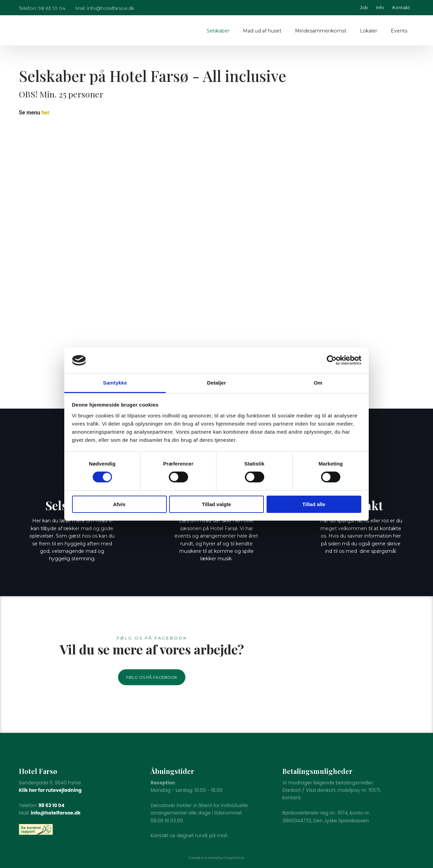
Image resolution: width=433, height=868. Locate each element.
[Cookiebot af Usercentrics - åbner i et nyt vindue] (332, 360)
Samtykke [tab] (115, 383)
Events (399, 31)
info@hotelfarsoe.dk (56, 813)
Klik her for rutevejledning (50, 790)
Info (380, 7)
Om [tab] (318, 383)
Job (364, 7)
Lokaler (369, 31)
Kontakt (401, 7)
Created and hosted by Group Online (216, 858)
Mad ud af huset (262, 31)
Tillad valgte (216, 504)
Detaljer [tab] (216, 383)
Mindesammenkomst (321, 31)
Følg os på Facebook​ (152, 677)
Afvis (119, 504)
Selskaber (218, 31)
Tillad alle (314, 504)
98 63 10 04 (51, 805)
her (45, 113)
